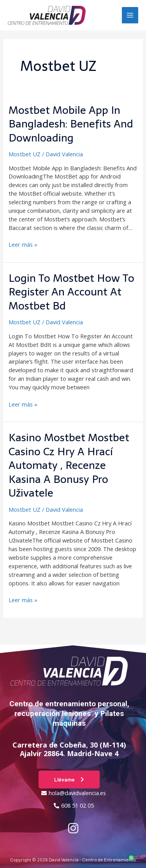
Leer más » (23, 244)
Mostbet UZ (25, 154)
